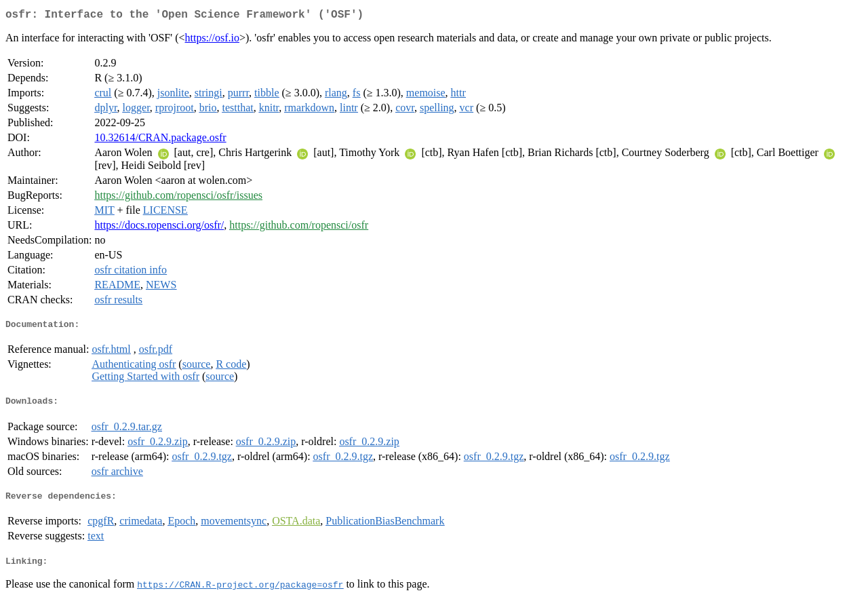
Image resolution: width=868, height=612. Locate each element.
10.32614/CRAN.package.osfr (160, 140)
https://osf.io (212, 40)
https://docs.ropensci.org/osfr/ (159, 228)
